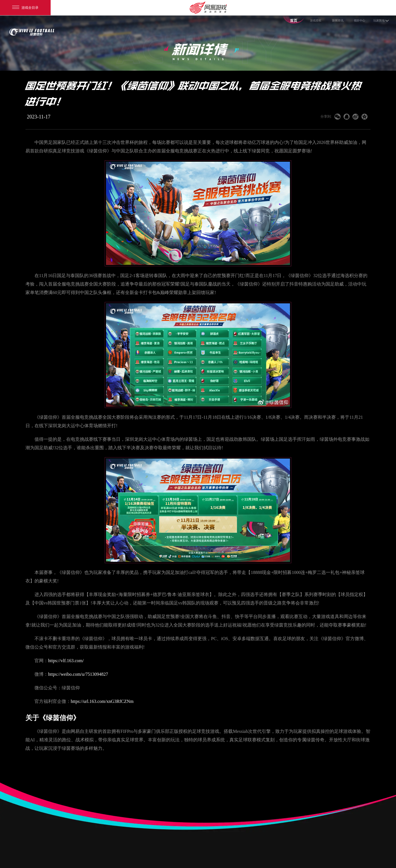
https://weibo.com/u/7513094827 (78, 674)
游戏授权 (316, 20)
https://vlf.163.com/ (66, 661)
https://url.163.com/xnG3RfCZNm (102, 701)
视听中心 (359, 20)
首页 (293, 20)
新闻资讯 (338, 20)
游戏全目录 (25, 8)
